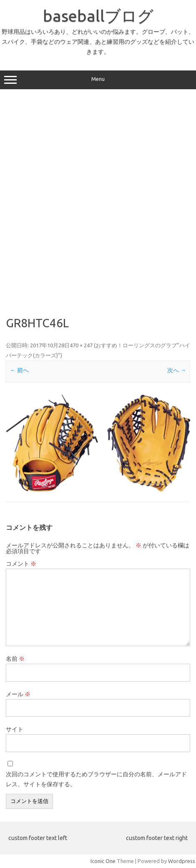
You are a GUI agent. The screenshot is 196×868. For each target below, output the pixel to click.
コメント (21, 564)
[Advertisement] (98, 200)
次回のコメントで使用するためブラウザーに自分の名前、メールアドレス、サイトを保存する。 (96, 779)
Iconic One (103, 861)
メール (18, 694)
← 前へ (19, 370)
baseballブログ (98, 16)
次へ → (177, 370)
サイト (15, 729)
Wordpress (182, 861)
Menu (98, 80)
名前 (15, 659)
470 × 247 (81, 345)
